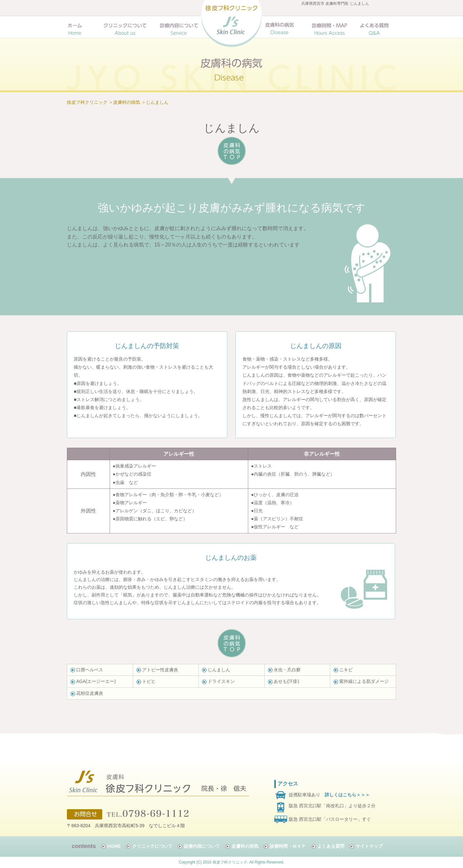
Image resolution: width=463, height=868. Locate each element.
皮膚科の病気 (127, 102)
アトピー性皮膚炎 (160, 670)
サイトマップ (369, 846)
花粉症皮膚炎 (90, 693)
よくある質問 (331, 846)
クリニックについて (152, 846)
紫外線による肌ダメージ (364, 681)
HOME (114, 846)
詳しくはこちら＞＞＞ (347, 795)
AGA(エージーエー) (96, 681)
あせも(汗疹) (286, 681)
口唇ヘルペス (90, 670)
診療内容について (202, 846)
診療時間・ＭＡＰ (288, 846)
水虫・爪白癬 (287, 670)
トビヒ (146, 681)
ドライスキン (221, 681)
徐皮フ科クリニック (87, 102)
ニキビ (346, 670)
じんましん (157, 102)
